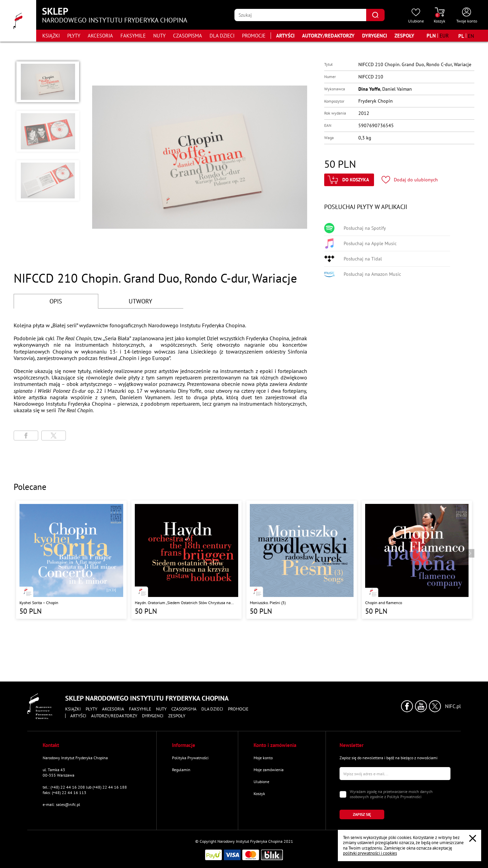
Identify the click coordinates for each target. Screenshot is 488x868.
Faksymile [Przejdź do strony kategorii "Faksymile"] (133, 36)
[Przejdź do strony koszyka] (440, 16)
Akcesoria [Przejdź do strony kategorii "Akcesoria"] (100, 36)
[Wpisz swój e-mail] (395, 774)
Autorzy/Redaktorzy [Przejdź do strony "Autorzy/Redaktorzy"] (328, 36)
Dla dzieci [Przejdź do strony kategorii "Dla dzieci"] (222, 36)
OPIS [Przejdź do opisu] (56, 301)
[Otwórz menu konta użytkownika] (467, 16)
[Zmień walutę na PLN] (431, 36)
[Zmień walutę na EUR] (444, 36)
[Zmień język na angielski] (471, 36)
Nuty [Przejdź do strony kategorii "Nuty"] (159, 36)
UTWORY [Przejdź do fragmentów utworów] (140, 301)
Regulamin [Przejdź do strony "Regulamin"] (181, 770)
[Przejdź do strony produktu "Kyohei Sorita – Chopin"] (71, 560)
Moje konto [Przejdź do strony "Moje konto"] (263, 758)
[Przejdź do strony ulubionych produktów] (416, 16)
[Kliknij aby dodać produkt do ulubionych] (410, 180)
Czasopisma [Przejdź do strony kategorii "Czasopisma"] (188, 36)
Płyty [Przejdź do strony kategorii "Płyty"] (74, 36)
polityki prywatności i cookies (370, 853)
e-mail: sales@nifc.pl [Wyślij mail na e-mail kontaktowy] (61, 804)
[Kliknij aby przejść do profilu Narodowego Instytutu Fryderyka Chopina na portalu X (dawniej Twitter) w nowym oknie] (435, 706)
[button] (48, 82)
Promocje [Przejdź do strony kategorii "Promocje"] (254, 36)
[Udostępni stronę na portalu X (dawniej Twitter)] (54, 436)
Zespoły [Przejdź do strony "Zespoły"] (404, 36)
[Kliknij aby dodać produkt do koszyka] (349, 180)
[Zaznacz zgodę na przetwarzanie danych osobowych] (343, 794)
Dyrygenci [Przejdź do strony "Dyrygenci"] (375, 36)
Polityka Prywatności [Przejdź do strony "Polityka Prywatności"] (190, 758)
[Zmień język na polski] (461, 36)
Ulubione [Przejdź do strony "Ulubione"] (261, 782)
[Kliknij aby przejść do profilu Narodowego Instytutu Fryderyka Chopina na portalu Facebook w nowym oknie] (407, 706)
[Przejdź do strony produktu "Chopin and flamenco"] (417, 560)
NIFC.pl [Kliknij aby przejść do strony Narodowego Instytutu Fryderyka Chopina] (453, 706)
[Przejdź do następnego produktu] (470, 553)
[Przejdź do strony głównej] (18, 21)
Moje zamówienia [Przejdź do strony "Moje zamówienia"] (269, 770)
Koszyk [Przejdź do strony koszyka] (259, 794)
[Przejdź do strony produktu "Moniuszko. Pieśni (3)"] (302, 560)
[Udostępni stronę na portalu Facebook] (26, 436)
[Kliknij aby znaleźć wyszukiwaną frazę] (375, 15)
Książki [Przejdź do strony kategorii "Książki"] (51, 36)
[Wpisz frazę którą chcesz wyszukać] (300, 15)
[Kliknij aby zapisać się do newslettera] (362, 814)
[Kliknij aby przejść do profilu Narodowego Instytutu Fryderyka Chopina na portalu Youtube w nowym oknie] (421, 706)
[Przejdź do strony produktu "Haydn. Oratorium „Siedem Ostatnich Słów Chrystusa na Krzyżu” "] (187, 560)
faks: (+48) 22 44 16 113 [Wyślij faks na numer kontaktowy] (64, 792)
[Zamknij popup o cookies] (473, 838)
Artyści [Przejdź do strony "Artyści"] (285, 36)
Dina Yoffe (369, 89)
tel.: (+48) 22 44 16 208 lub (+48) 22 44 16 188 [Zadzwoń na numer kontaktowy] (85, 787)
